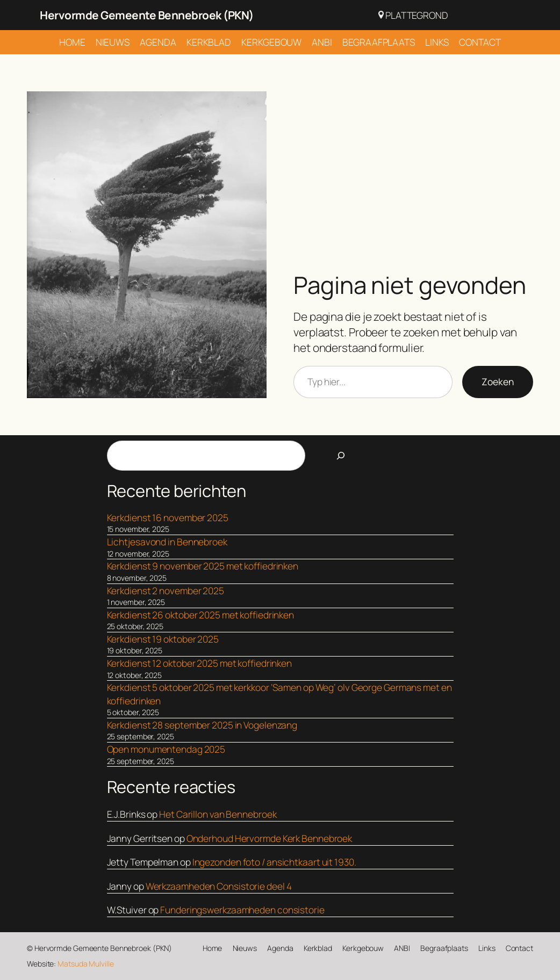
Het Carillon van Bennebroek (218, 814)
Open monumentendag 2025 (166, 749)
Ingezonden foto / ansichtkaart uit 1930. (274, 862)
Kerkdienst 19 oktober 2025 (163, 639)
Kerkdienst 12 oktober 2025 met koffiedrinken (200, 663)
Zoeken (498, 381)
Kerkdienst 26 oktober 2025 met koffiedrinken (201, 615)
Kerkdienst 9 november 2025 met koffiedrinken (203, 566)
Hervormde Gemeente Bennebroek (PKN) (147, 15)
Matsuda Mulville (85, 964)
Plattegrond (413, 15)
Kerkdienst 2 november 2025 (166, 590)
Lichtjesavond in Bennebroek (167, 542)
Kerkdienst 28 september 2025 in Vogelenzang (202, 725)
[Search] (341, 456)
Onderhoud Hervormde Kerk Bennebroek (270, 838)
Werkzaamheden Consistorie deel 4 (219, 886)
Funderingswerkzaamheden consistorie (242, 910)
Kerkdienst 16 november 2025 (168, 517)
